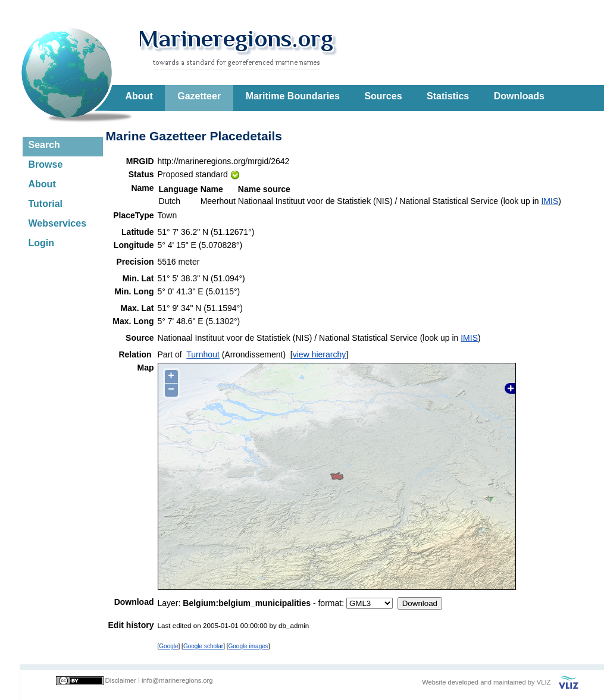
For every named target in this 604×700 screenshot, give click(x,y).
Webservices (58, 223)
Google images (248, 646)
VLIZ (544, 682)
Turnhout (203, 354)
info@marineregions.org (177, 680)
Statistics (448, 96)
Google (168, 646)
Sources (383, 96)
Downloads (519, 96)
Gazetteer (199, 96)
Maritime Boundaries (293, 96)
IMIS (550, 201)
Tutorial (46, 204)
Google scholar (203, 646)
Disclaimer (121, 680)
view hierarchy (319, 354)
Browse (46, 164)
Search (44, 145)
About (139, 96)
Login (42, 243)
